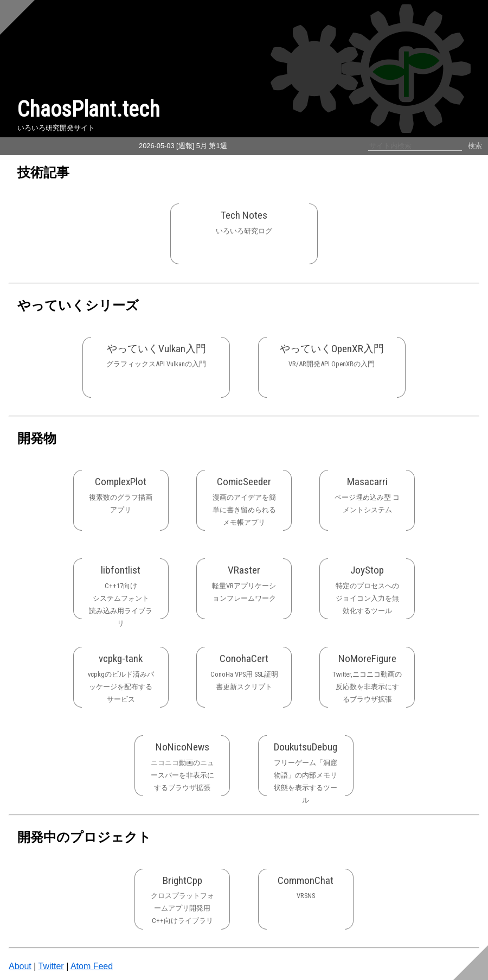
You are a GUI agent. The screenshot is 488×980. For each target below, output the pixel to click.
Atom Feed (92, 966)
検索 (475, 146)
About (20, 966)
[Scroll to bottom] (471, 963)
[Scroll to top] (17, 17)
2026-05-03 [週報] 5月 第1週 (183, 146)
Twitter (51, 966)
